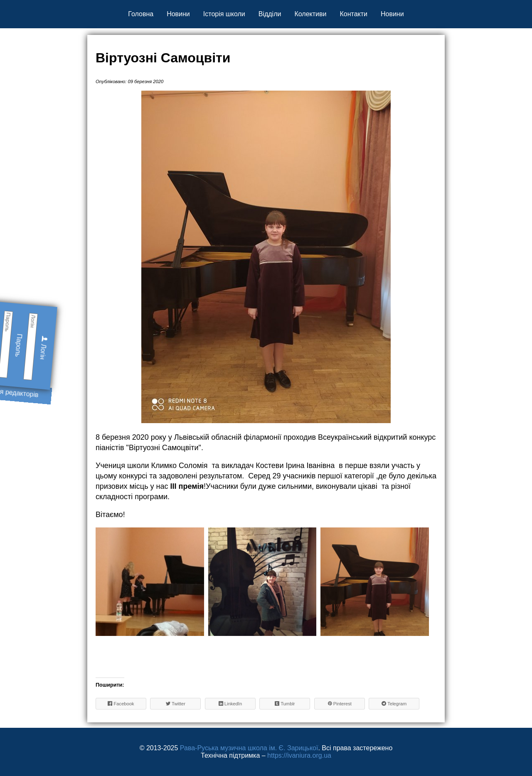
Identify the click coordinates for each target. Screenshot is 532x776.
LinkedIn (230, 703)
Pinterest (340, 703)
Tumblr (285, 703)
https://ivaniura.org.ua (299, 755)
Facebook (121, 703)
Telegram (394, 703)
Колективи (310, 14)
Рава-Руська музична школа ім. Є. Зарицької (249, 748)
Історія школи (224, 14)
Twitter (176, 703)
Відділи (270, 14)
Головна (141, 14)
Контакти (353, 14)
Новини (178, 14)
